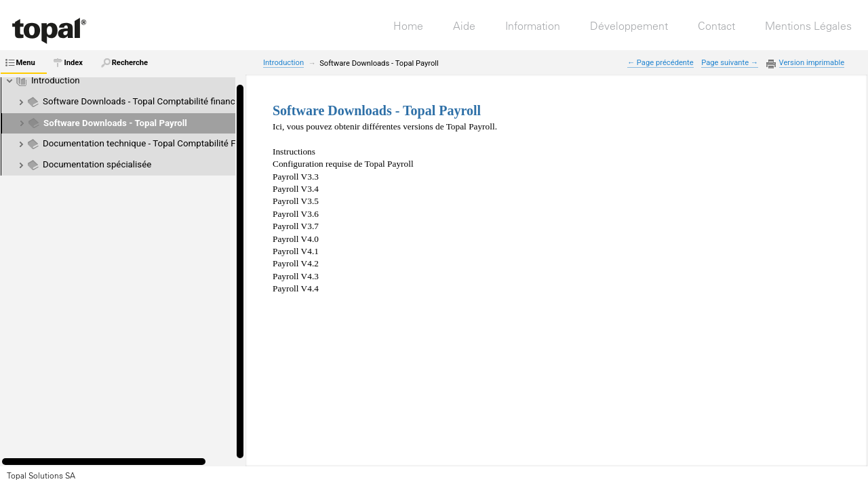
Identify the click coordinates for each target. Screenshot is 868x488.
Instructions (294, 151)
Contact (716, 26)
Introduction (56, 80)
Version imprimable (812, 63)
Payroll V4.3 (296, 276)
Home (408, 26)
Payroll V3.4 (296, 189)
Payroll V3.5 (296, 201)
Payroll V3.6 (296, 214)
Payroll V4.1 (296, 251)
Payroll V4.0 (296, 239)
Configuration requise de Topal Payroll (343, 164)
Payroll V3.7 (296, 226)
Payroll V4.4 (296, 288)
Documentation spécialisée (97, 164)
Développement (629, 26)
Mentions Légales (808, 26)
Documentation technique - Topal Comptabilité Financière (157, 143)
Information (533, 26)
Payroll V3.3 (296, 177)
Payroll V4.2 (296, 263)
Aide (464, 26)
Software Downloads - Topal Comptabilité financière (146, 101)
